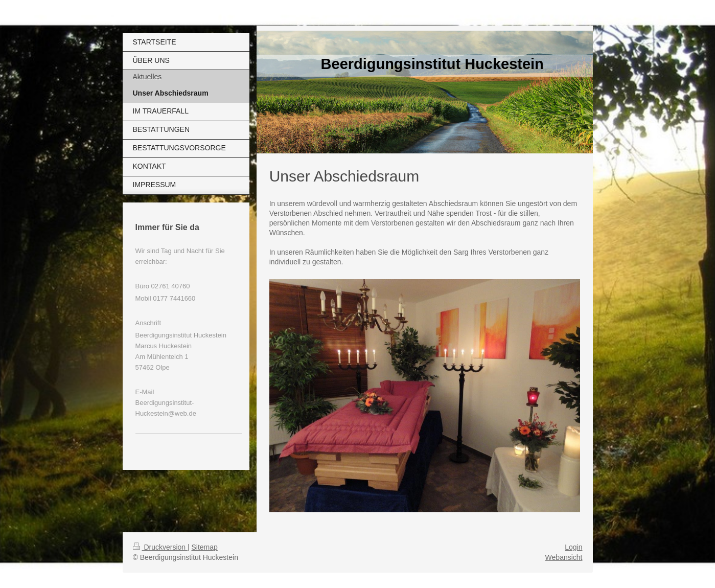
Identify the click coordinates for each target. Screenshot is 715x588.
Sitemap (205, 547)
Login (573, 547)
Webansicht (564, 557)
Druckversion (160, 547)
